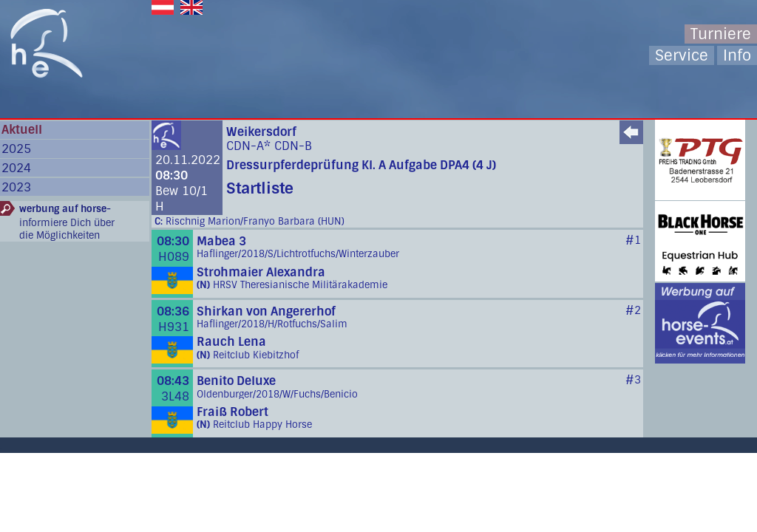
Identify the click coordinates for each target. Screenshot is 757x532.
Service (682, 55)
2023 (16, 187)
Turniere (721, 34)
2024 (16, 168)
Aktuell (22, 130)
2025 (16, 149)
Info (737, 55)
